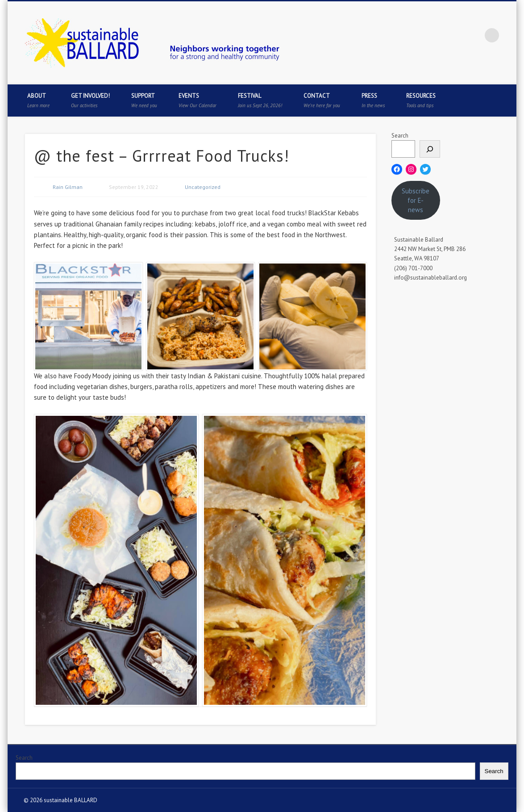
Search (400, 136)
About (38, 100)
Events (198, 100)
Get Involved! (90, 100)
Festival (260, 100)
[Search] (430, 149)
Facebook (419, 35)
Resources (421, 100)
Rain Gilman (68, 187)
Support (144, 100)
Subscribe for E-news (416, 200)
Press (373, 100)
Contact (322, 100)
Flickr (474, 35)
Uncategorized (203, 187)
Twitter (437, 35)
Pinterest (455, 35)
